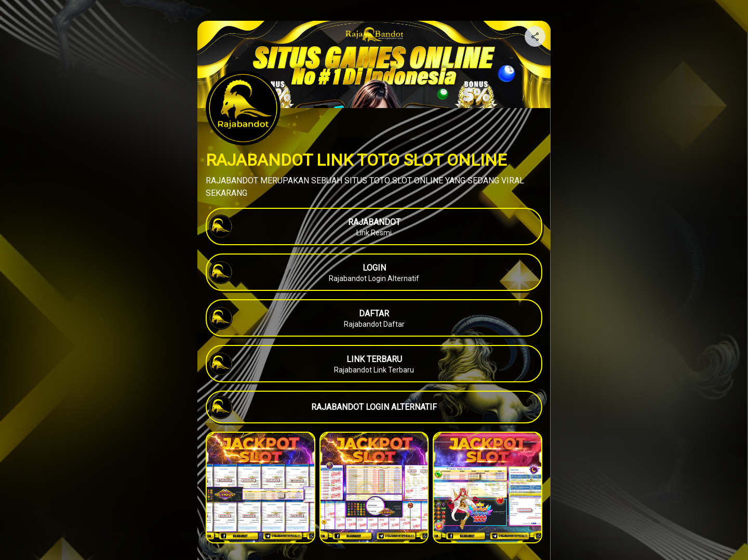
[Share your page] (535, 36)
